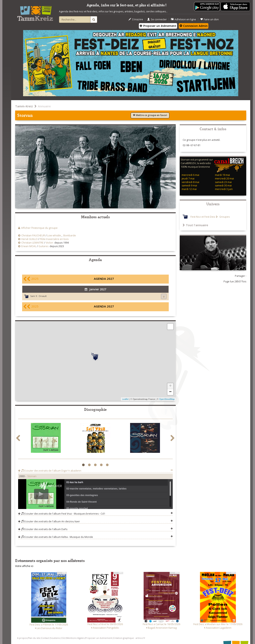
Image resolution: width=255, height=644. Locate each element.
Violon (50, 243)
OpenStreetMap (167, 399)
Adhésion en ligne (183, 19)
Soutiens (55, 638)
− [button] (170, 392)
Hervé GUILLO (29, 239)
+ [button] (170, 386)
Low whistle (54, 235)
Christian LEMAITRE (32, 243)
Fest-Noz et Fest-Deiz (203, 217)
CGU (63, 638)
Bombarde (70, 235)
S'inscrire (136, 19)
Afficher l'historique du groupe (39, 228)
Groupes (224, 217)
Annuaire (44, 106)
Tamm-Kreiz (24, 106)
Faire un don (209, 19)
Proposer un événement (99, 638)
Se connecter (157, 19)
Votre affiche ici (24, 566)
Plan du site (34, 638)
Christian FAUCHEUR (33, 235)
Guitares (43, 246)
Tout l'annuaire (195, 225)
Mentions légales (75, 638)
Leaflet (125, 399)
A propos (22, 638)
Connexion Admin (194, 26)
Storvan (32, 476)
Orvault (43, 296)
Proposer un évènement (158, 26)
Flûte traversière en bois (54, 239)
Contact (45, 638)
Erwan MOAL (29, 246)
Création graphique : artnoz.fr (129, 638)
